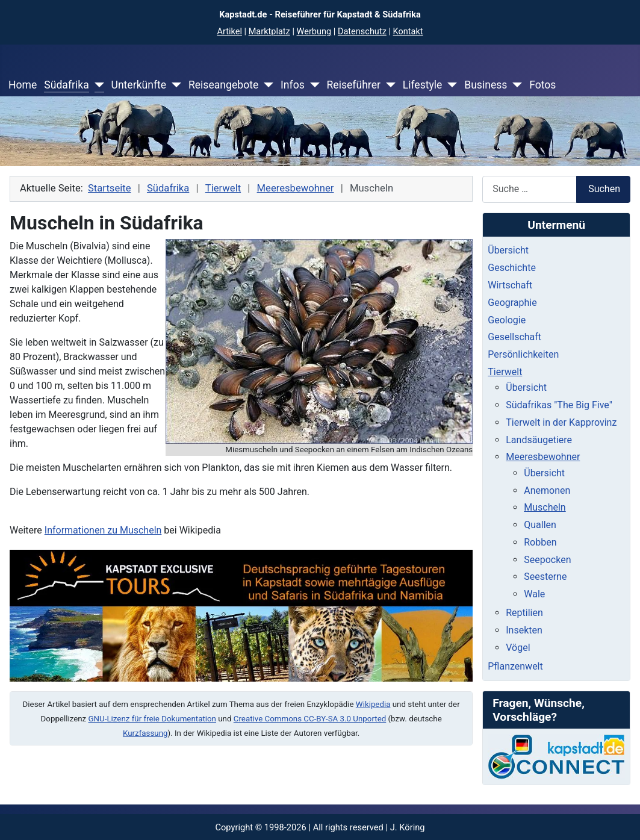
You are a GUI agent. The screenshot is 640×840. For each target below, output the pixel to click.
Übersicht (508, 250)
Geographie (512, 303)
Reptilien (524, 613)
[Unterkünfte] (174, 85)
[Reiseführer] (388, 85)
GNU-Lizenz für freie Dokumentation (152, 719)
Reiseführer (353, 85)
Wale (534, 594)
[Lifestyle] (449, 85)
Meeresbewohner (543, 457)
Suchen (604, 189)
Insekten (524, 630)
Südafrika (66, 85)
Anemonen (547, 490)
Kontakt (408, 32)
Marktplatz (269, 32)
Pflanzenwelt (515, 666)
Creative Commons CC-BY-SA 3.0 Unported (310, 719)
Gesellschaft (514, 337)
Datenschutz (362, 32)
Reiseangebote (223, 85)
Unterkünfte (138, 85)
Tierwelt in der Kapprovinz (561, 422)
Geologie (507, 320)
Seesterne (545, 577)
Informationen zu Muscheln (103, 530)
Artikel (229, 32)
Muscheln (545, 507)
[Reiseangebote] (266, 85)
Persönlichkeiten (523, 354)
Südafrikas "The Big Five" (559, 405)
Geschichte (512, 268)
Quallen (540, 525)
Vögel (518, 648)
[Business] (514, 85)
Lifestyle (423, 85)
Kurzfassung (145, 733)
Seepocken (547, 560)
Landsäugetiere (539, 440)
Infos (293, 85)
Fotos (542, 85)
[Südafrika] (97, 85)
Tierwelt (505, 372)
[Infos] (312, 85)
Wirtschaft (510, 285)
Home (23, 85)
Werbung (314, 32)
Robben (540, 542)
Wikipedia (373, 704)
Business (486, 85)
